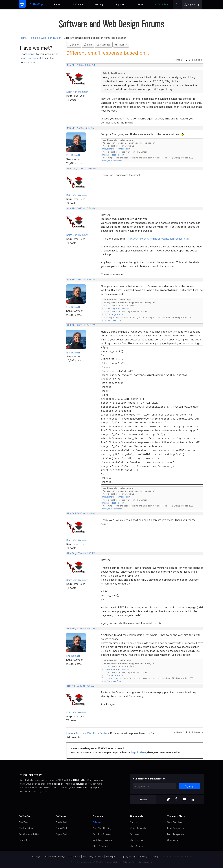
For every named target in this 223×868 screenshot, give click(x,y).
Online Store (74, 856)
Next (197, 60)
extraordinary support (90, 787)
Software (78, 4)
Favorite (121, 45)
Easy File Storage (102, 834)
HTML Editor (162, 4)
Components (174, 840)
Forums (34, 38)
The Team (24, 822)
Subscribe (104, 45)
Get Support (112, 856)
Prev (179, 60)
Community (137, 816)
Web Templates (175, 822)
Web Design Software (93, 856)
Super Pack (62, 834)
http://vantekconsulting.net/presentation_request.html (158, 239)
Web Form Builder (51, 38)
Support (120, 4)
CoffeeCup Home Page (55, 856)
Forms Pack (62, 828)
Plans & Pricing (100, 846)
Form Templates (176, 834)
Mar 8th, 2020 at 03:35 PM (81, 65)
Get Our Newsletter (29, 834)
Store (141, 4)
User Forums (136, 840)
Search (74, 45)
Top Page (36, 856)
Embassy (135, 834)
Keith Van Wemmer (77, 92)
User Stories (137, 846)
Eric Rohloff (73, 155)
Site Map (154, 856)
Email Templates (176, 828)
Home (23, 38)
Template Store (176, 816)
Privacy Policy (122, 862)
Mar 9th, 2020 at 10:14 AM (81, 128)
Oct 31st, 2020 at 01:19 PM (81, 325)
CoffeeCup (25, 816)
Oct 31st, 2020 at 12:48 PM (81, 280)
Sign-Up (189, 786)
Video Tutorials (138, 828)
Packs (57, 4)
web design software (60, 784)
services (80, 784)
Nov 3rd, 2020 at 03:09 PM (81, 629)
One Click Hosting (102, 828)
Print (88, 45)
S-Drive (97, 822)
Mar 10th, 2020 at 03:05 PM (82, 169)
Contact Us (24, 840)
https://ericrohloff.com (112, 161)
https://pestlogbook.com (113, 155)
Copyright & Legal (129, 856)
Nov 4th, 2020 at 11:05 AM (81, 686)
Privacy (144, 856)
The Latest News (27, 828)
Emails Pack (62, 822)
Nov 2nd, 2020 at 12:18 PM (81, 513)
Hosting (99, 4)
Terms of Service (140, 862)
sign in (32, 54)
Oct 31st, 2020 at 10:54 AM (81, 208)
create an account (30, 58)
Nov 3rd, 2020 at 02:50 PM (81, 553)
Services (98, 816)
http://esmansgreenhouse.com (116, 149)
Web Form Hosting (102, 840)
